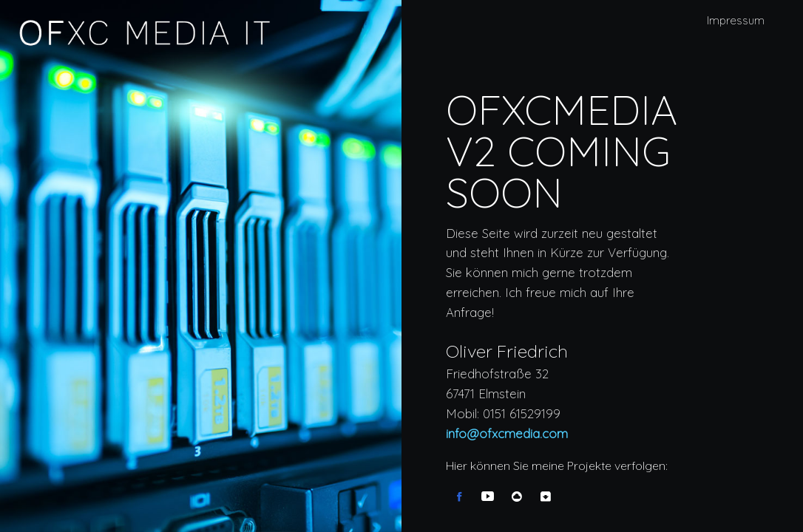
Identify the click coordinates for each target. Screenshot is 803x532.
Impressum (736, 20)
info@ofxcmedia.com (507, 434)
